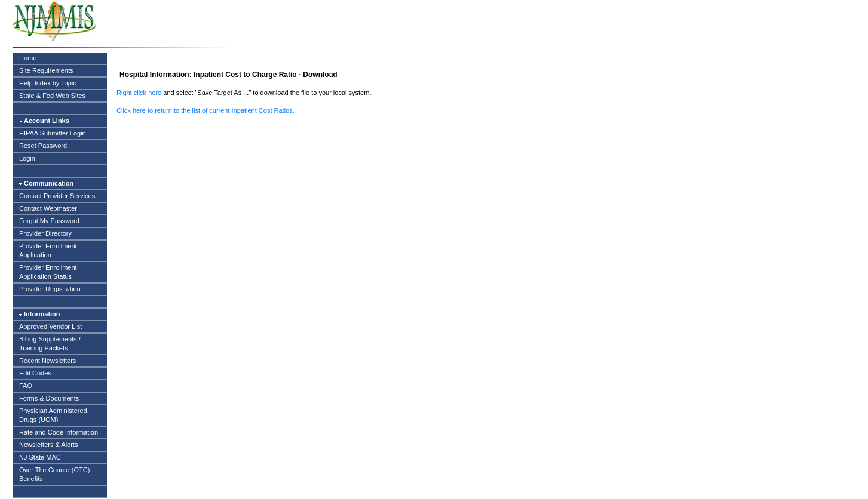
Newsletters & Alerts (48, 445)
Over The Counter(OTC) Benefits (54, 474)
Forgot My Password (49, 221)
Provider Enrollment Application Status (48, 272)
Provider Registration (50, 289)
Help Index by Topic (48, 83)
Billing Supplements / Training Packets (50, 344)
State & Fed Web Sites (52, 96)
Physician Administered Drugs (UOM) (53, 415)
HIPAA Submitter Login (53, 133)
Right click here (139, 93)
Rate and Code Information (59, 432)
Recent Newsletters (47, 361)
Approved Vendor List (50, 326)
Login (27, 158)
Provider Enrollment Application (48, 250)
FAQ (26, 386)
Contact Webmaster (48, 208)
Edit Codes (35, 373)
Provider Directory (45, 233)
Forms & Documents (49, 398)
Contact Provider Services (57, 196)
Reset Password (43, 146)
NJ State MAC (40, 457)
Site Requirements (46, 70)
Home (28, 58)
